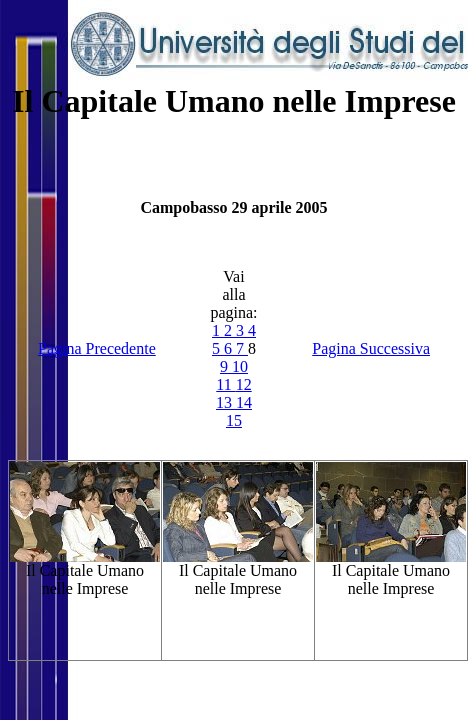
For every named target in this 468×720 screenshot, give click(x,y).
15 (234, 420)
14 (244, 402)
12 (244, 384)
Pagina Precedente (97, 348)
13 (226, 402)
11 (225, 384)
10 (240, 366)
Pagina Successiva (371, 348)
